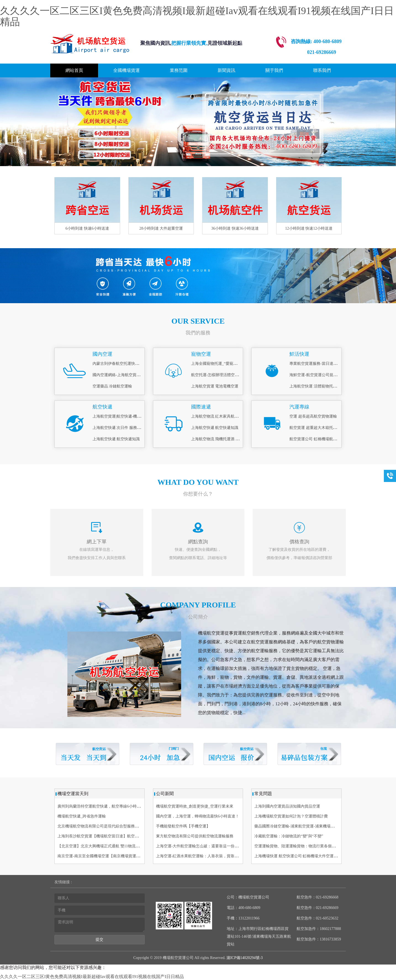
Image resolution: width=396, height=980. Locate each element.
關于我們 (274, 70)
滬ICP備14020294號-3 (244, 958)
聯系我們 (322, 70)
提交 (99, 940)
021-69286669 (322, 52)
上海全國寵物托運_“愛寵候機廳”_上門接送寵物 (231, 364)
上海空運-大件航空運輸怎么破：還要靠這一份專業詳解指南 (207, 846)
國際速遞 (201, 407)
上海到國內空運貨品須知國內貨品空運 (287, 806)
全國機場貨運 (126, 70)
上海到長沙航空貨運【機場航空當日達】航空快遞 (100, 836)
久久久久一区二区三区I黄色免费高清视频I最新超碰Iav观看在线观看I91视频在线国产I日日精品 (197, 16)
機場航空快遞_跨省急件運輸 (82, 816)
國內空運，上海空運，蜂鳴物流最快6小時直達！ (198, 816)
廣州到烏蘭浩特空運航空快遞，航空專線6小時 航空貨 (103, 806)
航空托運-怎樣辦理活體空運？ (217, 375)
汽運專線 (299, 407)
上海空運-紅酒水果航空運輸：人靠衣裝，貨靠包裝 (199, 856)
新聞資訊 (226, 70)
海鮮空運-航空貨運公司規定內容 (317, 375)
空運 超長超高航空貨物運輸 (313, 416)
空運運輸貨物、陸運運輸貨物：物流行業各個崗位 (297, 846)
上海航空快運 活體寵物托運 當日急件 (321, 386)
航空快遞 (102, 407)
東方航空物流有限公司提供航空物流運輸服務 (195, 836)
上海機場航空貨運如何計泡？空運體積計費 (291, 816)
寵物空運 (201, 354)
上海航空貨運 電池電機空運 (215, 386)
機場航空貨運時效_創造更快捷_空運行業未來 (195, 806)
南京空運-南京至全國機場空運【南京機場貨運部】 (101, 856)
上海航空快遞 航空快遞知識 (116, 439)
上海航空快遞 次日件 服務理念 (119, 428)
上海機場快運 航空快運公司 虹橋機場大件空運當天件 (300, 856)
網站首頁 (74, 70)
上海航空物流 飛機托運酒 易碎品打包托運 (227, 439)
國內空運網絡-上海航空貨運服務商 (122, 375)
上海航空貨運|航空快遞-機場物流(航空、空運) (132, 416)
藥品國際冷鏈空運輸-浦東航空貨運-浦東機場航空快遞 (300, 826)
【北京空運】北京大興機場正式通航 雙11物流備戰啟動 (104, 846)
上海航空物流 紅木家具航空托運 (219, 416)
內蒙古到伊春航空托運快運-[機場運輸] (125, 364)
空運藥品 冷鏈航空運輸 (112, 386)
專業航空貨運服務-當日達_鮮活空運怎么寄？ (328, 364)
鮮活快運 (299, 354)
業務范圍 (179, 70)
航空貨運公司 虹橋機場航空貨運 (317, 439)
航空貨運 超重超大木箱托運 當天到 (319, 428)
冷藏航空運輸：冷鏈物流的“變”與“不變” (289, 836)
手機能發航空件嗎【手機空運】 (183, 826)
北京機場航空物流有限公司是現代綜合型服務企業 (100, 826)
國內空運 (102, 354)
